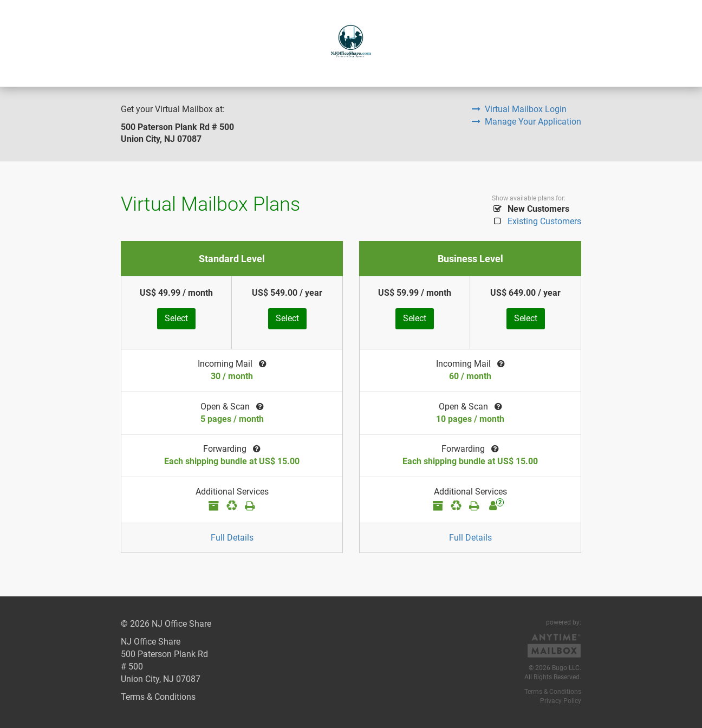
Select (176, 318)
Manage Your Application (526, 122)
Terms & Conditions (158, 697)
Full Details (232, 538)
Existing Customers (537, 221)
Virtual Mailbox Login (519, 109)
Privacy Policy (561, 701)
